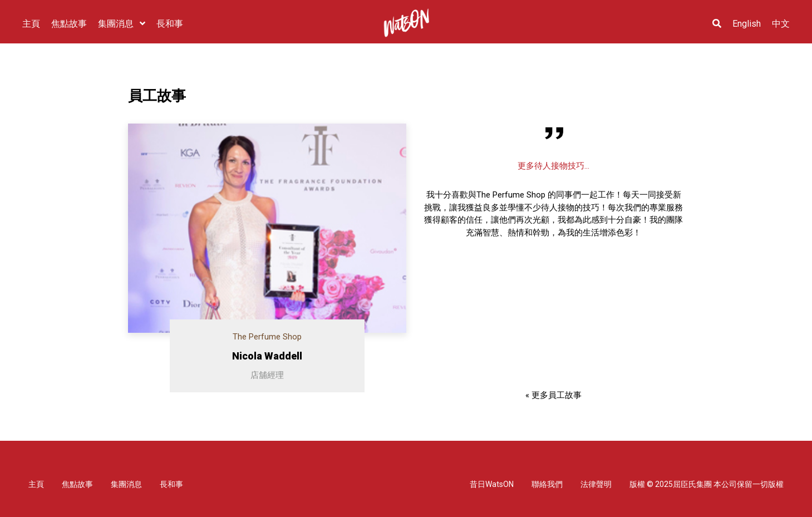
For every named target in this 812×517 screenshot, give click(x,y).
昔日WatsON (492, 484)
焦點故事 (77, 484)
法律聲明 (596, 484)
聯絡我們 (547, 484)
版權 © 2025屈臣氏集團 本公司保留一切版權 (707, 484)
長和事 (171, 484)
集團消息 (126, 484)
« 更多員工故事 (553, 395)
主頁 (36, 484)
